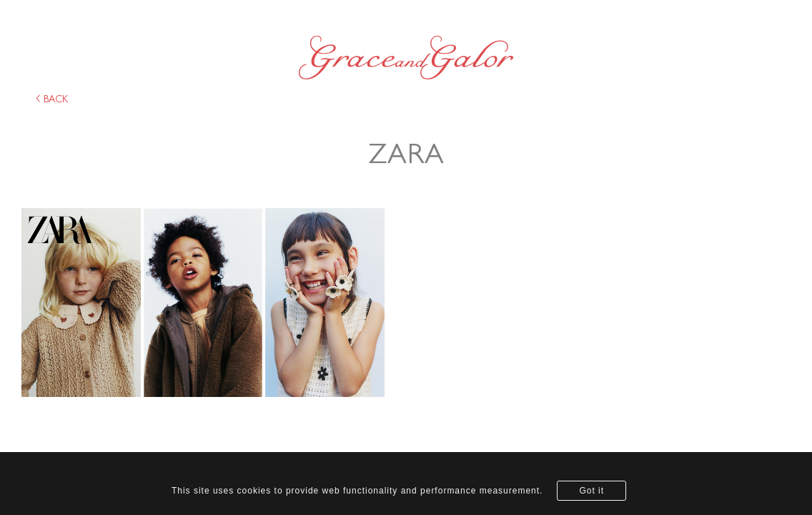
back (52, 99)
